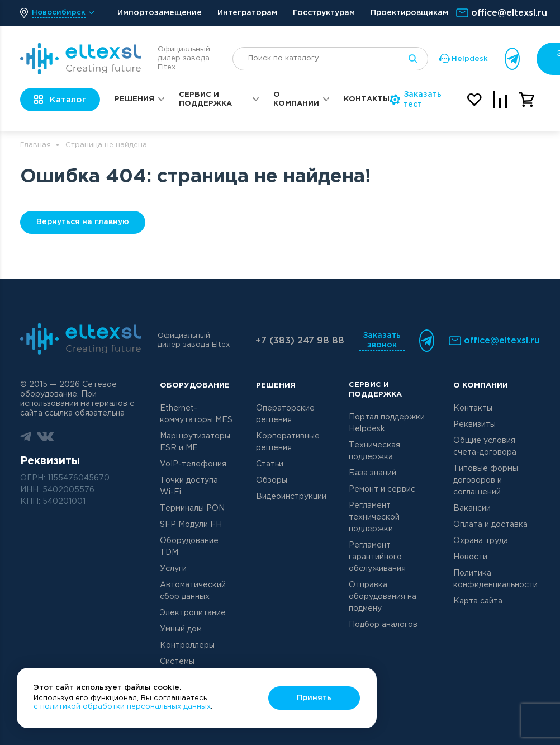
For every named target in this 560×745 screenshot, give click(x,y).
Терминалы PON (192, 508)
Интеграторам (247, 13)
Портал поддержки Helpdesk (387, 423)
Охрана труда (481, 541)
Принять (314, 698)
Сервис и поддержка (205, 99)
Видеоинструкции (291, 497)
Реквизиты (474, 425)
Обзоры (272, 480)
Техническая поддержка (374, 451)
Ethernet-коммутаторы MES (196, 414)
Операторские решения (285, 414)
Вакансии (472, 508)
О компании (296, 99)
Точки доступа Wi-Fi (189, 486)
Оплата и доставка (490, 525)
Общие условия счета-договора (485, 447)
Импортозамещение (160, 13)
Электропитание (193, 613)
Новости (470, 557)
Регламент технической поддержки (374, 517)
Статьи (270, 464)
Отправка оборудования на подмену (383, 597)
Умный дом (181, 629)
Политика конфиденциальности (495, 579)
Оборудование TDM (189, 547)
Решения (134, 99)
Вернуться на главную (83, 222)
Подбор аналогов (383, 625)
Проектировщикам (409, 13)
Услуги (173, 569)
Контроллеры (187, 645)
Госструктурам (324, 13)
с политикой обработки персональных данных (122, 707)
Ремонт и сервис (382, 489)
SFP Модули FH (191, 525)
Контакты (367, 99)
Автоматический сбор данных (193, 591)
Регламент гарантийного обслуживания (377, 557)
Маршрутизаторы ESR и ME (195, 442)
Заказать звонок (382, 340)
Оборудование (195, 386)
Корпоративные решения (288, 442)
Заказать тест (416, 100)
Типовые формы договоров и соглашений (486, 480)
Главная (35, 145)
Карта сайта (478, 601)
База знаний (372, 473)
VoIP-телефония (193, 464)
